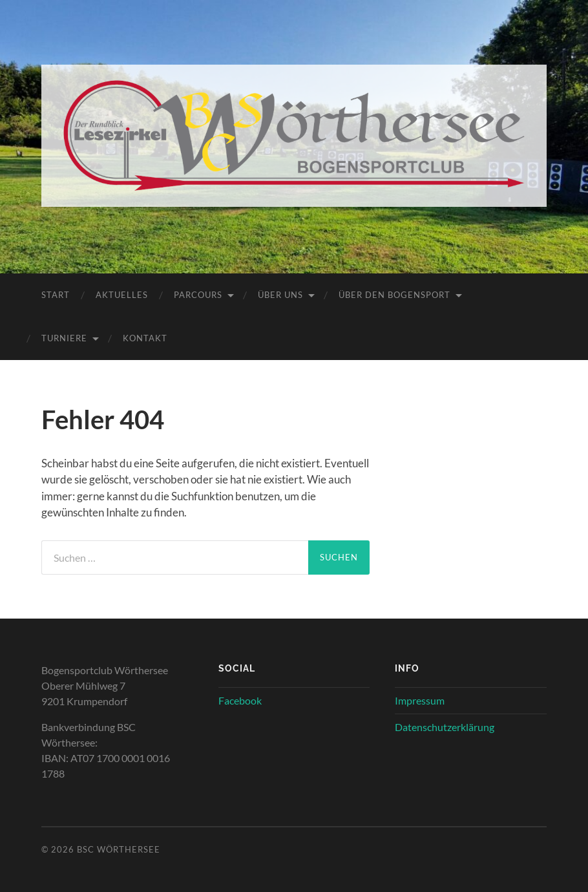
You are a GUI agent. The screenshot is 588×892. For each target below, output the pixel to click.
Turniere (64, 338)
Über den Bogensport (394, 295)
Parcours (198, 295)
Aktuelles (122, 295)
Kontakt (145, 338)
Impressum (420, 700)
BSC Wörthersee (119, 849)
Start (56, 295)
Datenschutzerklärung (445, 727)
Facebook (240, 700)
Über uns (280, 295)
